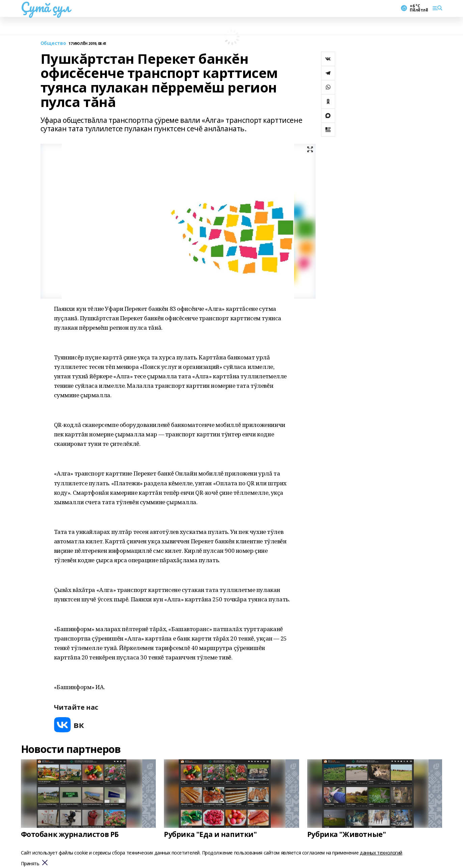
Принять (30, 864)
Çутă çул (46, 7)
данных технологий (381, 853)
